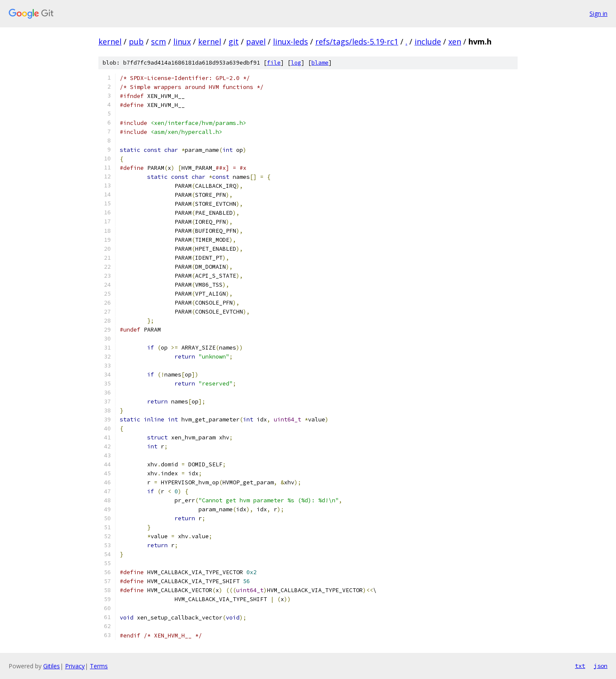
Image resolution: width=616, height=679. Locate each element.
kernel (110, 42)
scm (158, 42)
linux (182, 42)
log (296, 63)
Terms (99, 666)
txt (580, 666)
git (234, 42)
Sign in (598, 13)
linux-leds (290, 42)
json (601, 666)
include (428, 42)
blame (320, 63)
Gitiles (52, 666)
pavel (256, 42)
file (274, 63)
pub (136, 42)
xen (455, 42)
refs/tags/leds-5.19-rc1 (357, 42)
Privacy (75, 666)
